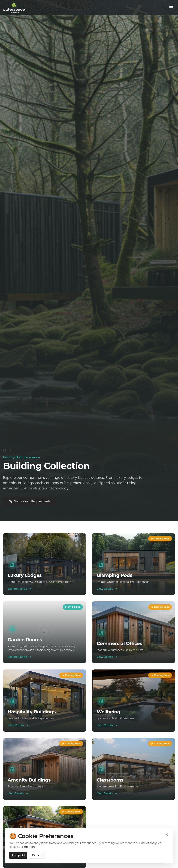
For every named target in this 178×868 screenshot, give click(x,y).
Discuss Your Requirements (30, 501)
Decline (37, 855)
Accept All (18, 855)
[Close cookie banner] (167, 835)
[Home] (5, 450)
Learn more (28, 847)
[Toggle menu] (171, 8)
